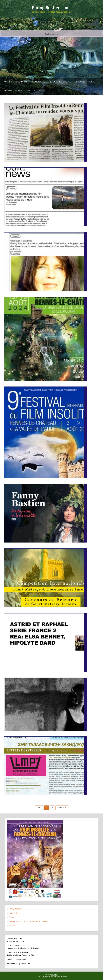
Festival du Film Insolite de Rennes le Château (28, 921)
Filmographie (38, 82)
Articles (44, 90)
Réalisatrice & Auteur (61, 82)
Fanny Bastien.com (51, 7)
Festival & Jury (15, 913)
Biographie (22, 82)
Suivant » (62, 808)
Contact (20, 90)
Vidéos (92, 82)
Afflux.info (54, 975)
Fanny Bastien (15, 909)
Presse (32, 90)
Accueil (8, 82)
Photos (8, 90)
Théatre (80, 82)
